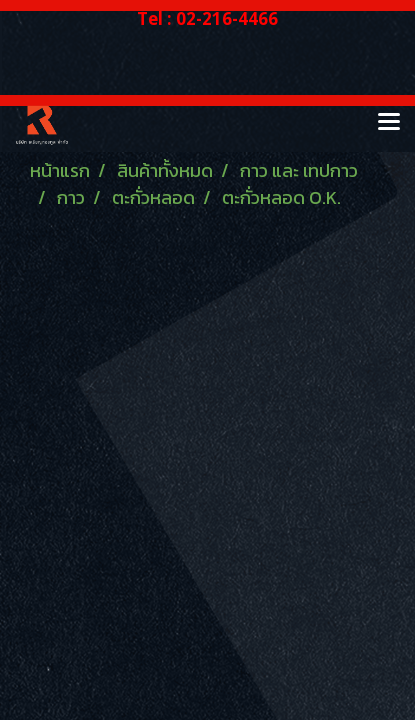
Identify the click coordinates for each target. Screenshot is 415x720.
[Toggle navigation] (389, 123)
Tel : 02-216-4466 (207, 18)
